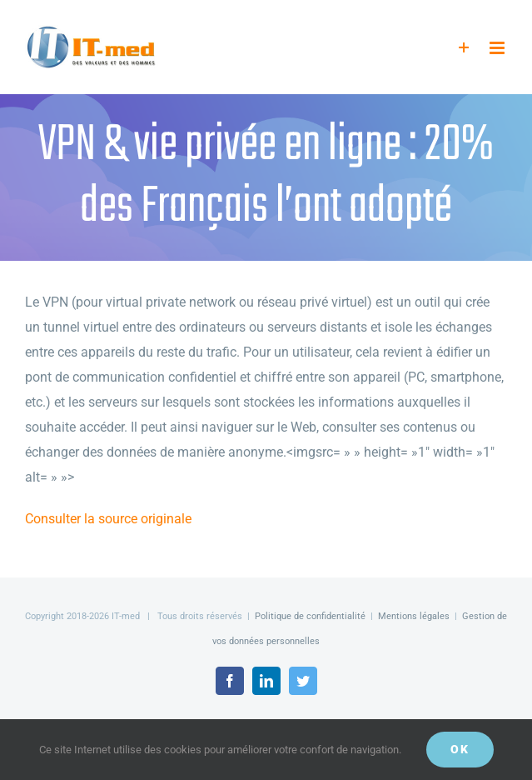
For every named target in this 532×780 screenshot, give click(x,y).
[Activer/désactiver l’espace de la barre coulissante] (464, 48)
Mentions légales (414, 616)
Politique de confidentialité (310, 616)
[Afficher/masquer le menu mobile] (498, 48)
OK (460, 749)
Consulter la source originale (108, 519)
